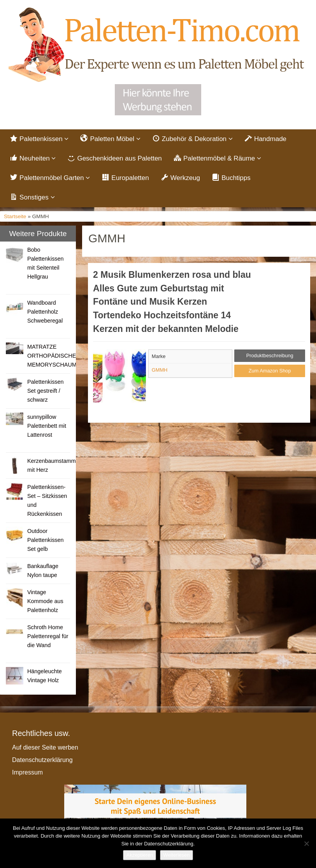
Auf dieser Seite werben (45, 747)
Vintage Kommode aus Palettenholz (45, 601)
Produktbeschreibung (270, 355)
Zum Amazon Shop (270, 371)
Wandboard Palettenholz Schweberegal (45, 312)
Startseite (15, 216)
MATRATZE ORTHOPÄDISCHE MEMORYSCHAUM (52, 356)
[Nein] (306, 843)
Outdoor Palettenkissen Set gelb (46, 540)
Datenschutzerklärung (42, 760)
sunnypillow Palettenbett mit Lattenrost (47, 426)
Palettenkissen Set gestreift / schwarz (46, 391)
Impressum (27, 772)
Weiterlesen (176, 855)
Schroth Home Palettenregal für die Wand (48, 636)
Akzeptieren (140, 855)
